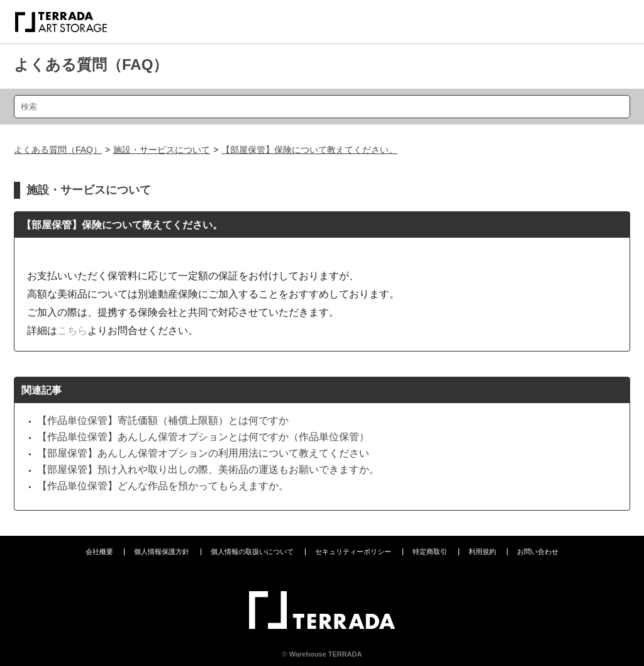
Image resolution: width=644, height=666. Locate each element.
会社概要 (99, 552)
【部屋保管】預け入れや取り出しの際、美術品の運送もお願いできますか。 (208, 469)
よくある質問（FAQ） (91, 64)
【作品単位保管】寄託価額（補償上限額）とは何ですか (163, 420)
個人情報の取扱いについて (252, 552)
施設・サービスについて (162, 150)
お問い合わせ (538, 552)
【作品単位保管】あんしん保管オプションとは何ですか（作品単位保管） (203, 437)
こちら (72, 330)
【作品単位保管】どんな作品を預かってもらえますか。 (163, 486)
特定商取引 (430, 552)
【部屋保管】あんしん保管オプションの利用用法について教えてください (203, 453)
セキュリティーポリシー (353, 552)
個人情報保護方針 (162, 552)
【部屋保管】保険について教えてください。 (309, 150)
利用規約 (482, 552)
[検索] (322, 107)
